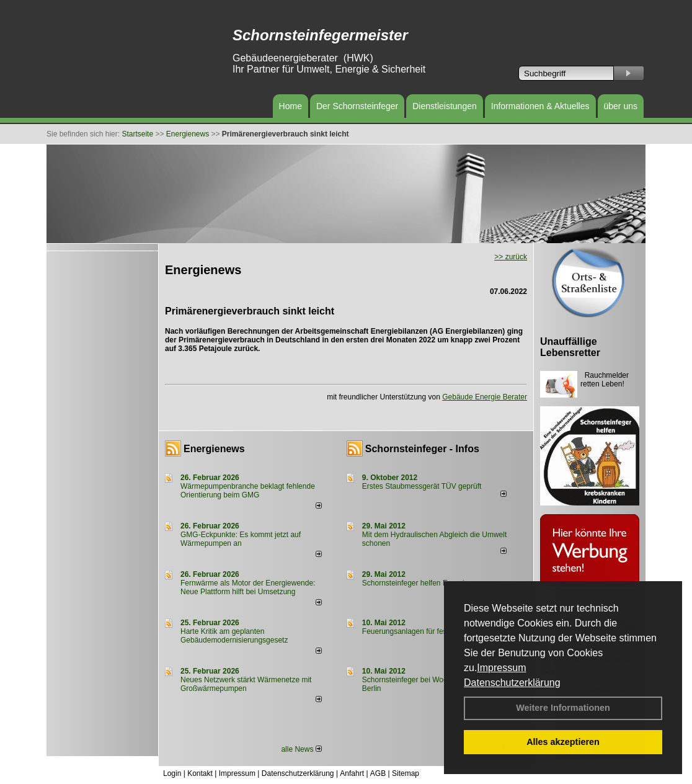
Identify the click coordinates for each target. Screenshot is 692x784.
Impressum (501, 668)
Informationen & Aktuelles (540, 106)
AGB (378, 773)
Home (291, 106)
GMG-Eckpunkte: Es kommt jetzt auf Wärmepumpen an (241, 539)
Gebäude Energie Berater (485, 397)
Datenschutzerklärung (512, 683)
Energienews (214, 449)
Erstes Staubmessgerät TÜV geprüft (422, 486)
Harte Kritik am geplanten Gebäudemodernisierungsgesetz (234, 636)
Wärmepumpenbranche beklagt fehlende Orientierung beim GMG (248, 491)
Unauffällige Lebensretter (570, 347)
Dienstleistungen (445, 106)
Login (172, 773)
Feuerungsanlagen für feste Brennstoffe (428, 631)
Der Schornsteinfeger (357, 106)
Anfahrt (352, 773)
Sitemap (406, 773)
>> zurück (511, 257)
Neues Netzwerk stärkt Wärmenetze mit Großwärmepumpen (246, 684)
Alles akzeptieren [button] (563, 742)
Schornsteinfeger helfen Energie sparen (428, 583)
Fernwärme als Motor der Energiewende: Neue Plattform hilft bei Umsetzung (248, 587)
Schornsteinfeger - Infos (422, 449)
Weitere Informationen (563, 708)
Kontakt (200, 773)
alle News (301, 749)
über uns (621, 106)
